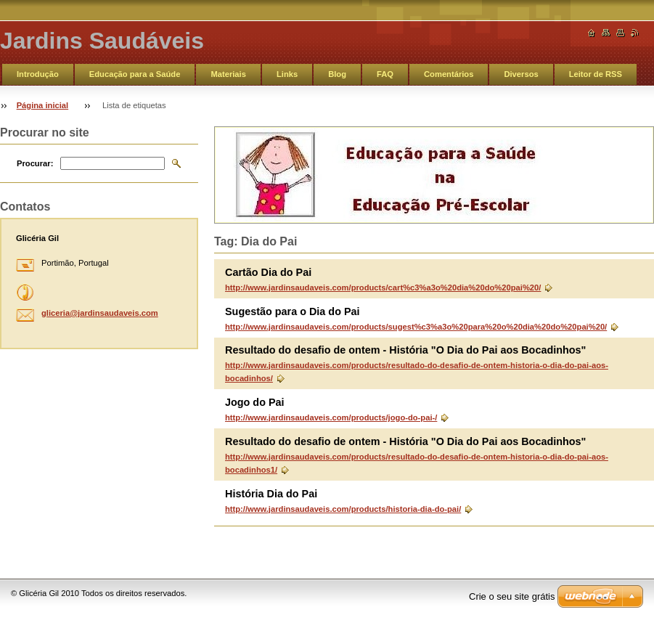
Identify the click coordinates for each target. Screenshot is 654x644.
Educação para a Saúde (135, 74)
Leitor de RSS (596, 74)
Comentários (449, 74)
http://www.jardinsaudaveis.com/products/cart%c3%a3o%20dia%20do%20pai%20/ (383, 288)
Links (287, 74)
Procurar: (35, 163)
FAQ (385, 74)
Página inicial (43, 105)
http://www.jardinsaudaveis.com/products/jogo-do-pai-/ (331, 417)
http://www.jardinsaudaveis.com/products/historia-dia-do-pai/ (343, 509)
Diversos (521, 74)
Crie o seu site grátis (512, 596)
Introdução (38, 74)
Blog (337, 74)
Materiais (228, 74)
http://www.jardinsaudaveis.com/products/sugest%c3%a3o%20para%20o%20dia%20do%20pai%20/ (416, 327)
